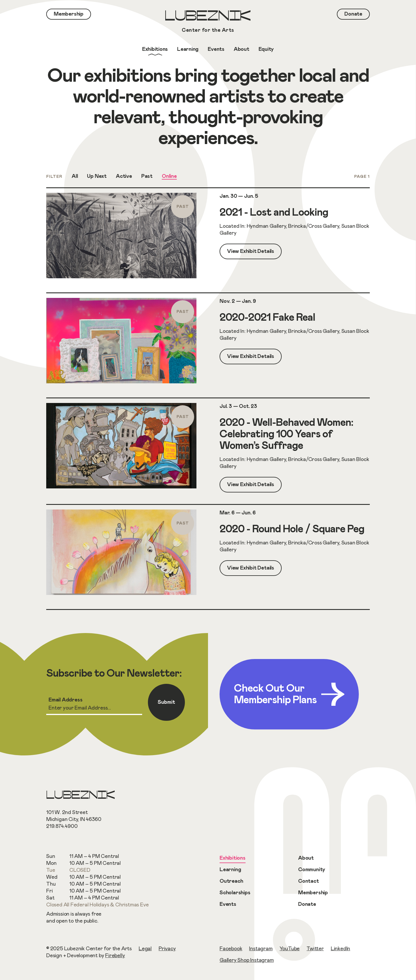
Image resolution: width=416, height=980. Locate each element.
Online (169, 176)
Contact (309, 881)
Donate (307, 904)
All (75, 176)
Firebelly (115, 956)
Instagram (261, 949)
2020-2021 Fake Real (267, 318)
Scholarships (235, 893)
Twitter (315, 949)
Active (124, 176)
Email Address (65, 700)
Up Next (97, 176)
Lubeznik (208, 22)
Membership (313, 893)
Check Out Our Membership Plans (289, 694)
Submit (166, 702)
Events (228, 904)
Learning (230, 870)
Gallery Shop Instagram (247, 960)
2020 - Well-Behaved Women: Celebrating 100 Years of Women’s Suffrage (286, 434)
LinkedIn (340, 949)
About (306, 858)
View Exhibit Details (251, 251)
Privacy (167, 949)
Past (147, 176)
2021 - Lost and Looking (274, 212)
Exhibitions (233, 858)
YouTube (290, 949)
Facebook (231, 949)
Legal (145, 949)
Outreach (231, 881)
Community (312, 870)
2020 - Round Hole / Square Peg (292, 529)
